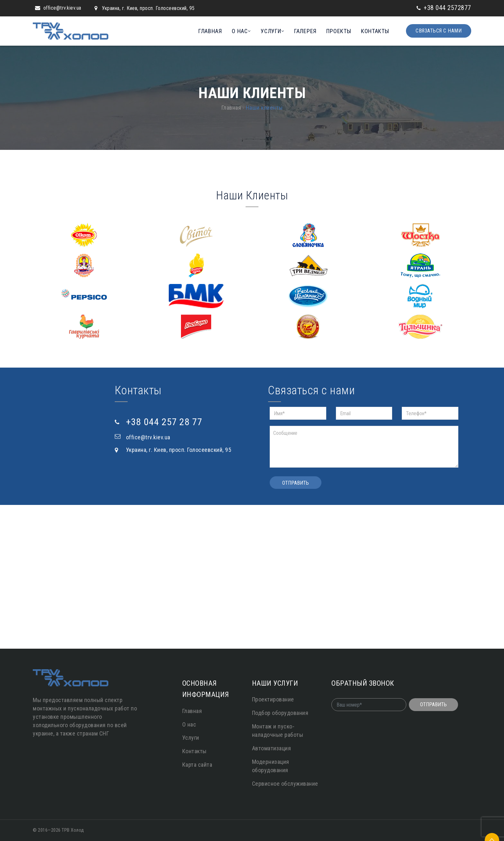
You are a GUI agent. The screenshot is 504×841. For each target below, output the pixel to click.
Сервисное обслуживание (285, 784)
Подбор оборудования (280, 713)
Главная (210, 31)
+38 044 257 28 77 (164, 422)
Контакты (375, 31)
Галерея (305, 31)
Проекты (339, 31)
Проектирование (273, 699)
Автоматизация (272, 748)
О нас (240, 31)
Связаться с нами (439, 31)
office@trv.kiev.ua (62, 8)
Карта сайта (197, 765)
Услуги (271, 31)
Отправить (296, 483)
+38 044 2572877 (447, 8)
